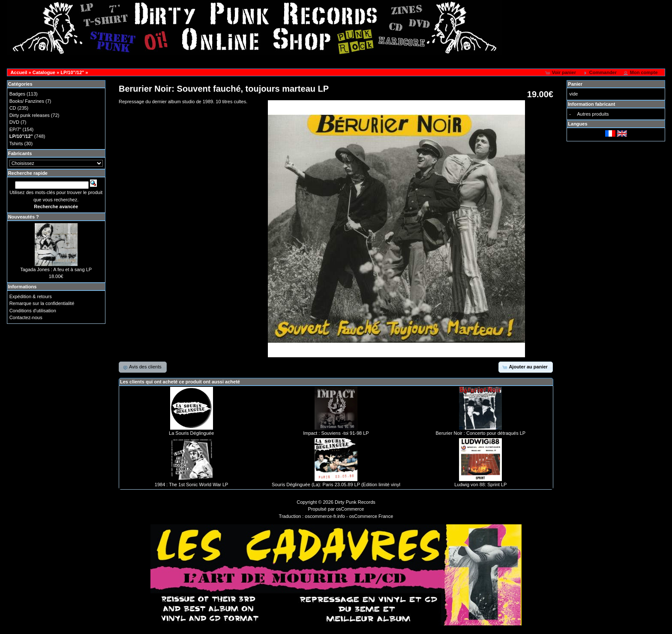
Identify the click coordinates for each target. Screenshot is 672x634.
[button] (561, 73)
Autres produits (593, 114)
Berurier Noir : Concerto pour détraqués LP (480, 433)
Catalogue (44, 72)
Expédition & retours (31, 296)
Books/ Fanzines (27, 101)
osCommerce (350, 509)
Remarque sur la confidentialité (42, 303)
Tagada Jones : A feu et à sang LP (56, 269)
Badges (17, 94)
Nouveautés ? (24, 217)
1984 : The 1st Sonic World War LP (192, 484)
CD (13, 108)
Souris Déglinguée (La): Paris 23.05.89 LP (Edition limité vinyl (336, 484)
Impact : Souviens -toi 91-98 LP (336, 433)
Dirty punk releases (30, 115)
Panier (575, 84)
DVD (14, 122)
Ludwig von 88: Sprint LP (480, 484)
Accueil (19, 72)
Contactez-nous (26, 317)
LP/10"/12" (72, 72)
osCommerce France (371, 516)
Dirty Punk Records (355, 502)
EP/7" (15, 129)
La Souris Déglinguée (191, 433)
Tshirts (16, 144)
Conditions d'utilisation (33, 311)
